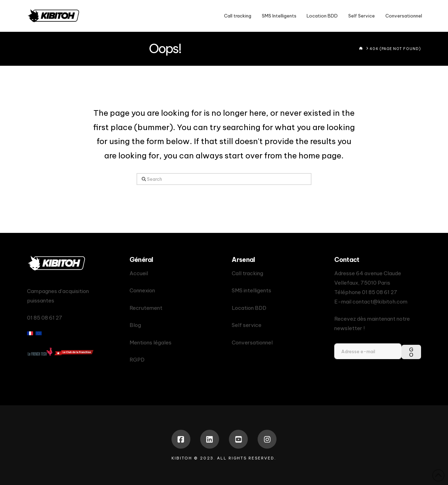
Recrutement (146, 308)
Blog (135, 325)
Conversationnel (252, 343)
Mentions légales (150, 343)
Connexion (142, 290)
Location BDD (249, 308)
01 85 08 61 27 (380, 292)
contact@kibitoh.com (380, 302)
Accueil (139, 273)
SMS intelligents (251, 290)
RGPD (137, 360)
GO (411, 352)
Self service (247, 325)
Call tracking (247, 273)
